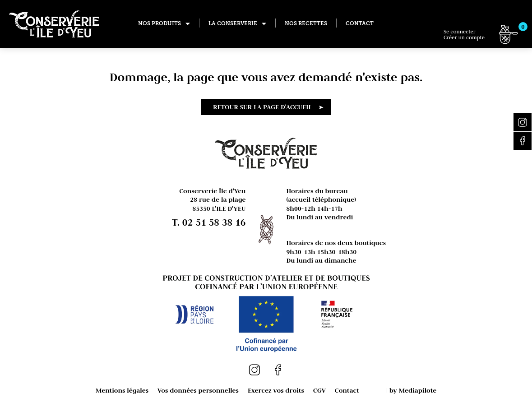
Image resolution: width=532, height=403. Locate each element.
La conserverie (233, 23)
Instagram (523, 122)
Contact (360, 23)
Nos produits (160, 23)
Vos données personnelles (198, 390)
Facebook (523, 141)
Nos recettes (306, 23)
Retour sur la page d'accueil (262, 107)
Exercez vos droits (276, 390)
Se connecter (464, 34)
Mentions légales (122, 390)
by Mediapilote (413, 390)
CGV (319, 390)
